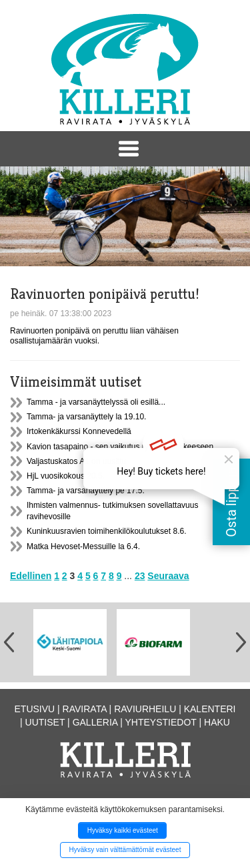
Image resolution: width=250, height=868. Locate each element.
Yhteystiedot (161, 722)
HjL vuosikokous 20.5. (66, 476)
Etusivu (35, 709)
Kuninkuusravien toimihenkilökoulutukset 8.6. (106, 531)
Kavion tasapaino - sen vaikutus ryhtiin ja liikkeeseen (120, 447)
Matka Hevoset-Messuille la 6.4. (83, 546)
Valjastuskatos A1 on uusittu (76, 461)
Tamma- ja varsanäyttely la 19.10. (86, 417)
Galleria (95, 722)
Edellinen (31, 576)
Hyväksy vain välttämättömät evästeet (125, 850)
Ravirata (85, 709)
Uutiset (45, 722)
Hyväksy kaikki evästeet (123, 830)
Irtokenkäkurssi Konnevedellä (79, 431)
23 (140, 576)
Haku (217, 722)
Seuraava (168, 576)
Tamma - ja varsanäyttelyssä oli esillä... (96, 402)
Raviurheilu (145, 709)
